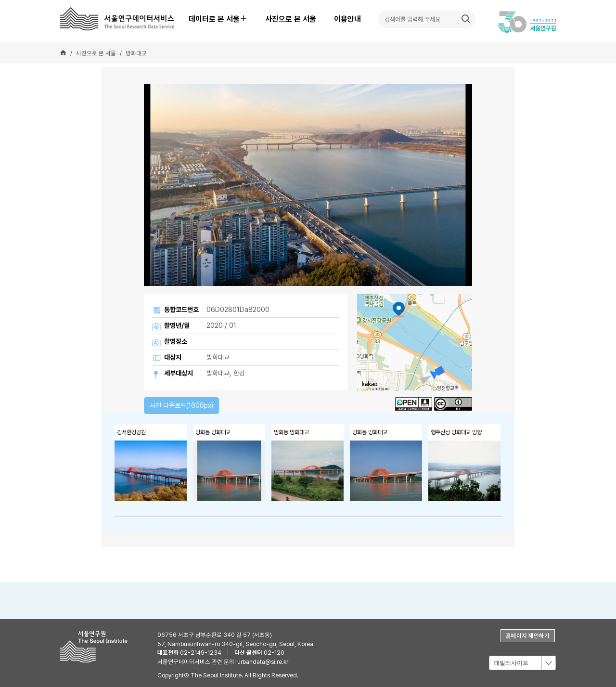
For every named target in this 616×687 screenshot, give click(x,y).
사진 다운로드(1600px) (181, 405)
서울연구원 (96, 647)
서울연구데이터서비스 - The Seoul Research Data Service (119, 19)
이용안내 (347, 19)
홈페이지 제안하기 (528, 636)
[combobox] (522, 663)
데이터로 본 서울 (222, 19)
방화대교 (136, 53)
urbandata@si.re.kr (263, 662)
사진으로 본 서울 (291, 19)
